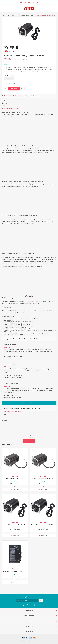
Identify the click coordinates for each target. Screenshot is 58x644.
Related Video (5, 104)
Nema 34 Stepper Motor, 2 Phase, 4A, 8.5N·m (15, 478)
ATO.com (31, 301)
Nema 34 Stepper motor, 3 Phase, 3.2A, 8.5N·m (43, 525)
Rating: (29, 435)
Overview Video (10, 51)
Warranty (4, 105)
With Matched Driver (9, 76)
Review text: (5, 421)
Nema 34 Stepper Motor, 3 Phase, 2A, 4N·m (15, 525)
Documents (4, 102)
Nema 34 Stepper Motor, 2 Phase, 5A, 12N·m (43, 478)
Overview (4, 101)
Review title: (5, 414)
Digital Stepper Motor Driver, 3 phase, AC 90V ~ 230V (15, 572)
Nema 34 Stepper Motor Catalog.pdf (10, 108)
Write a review (23, 59)
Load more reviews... (29, 403)
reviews (16, 59)
